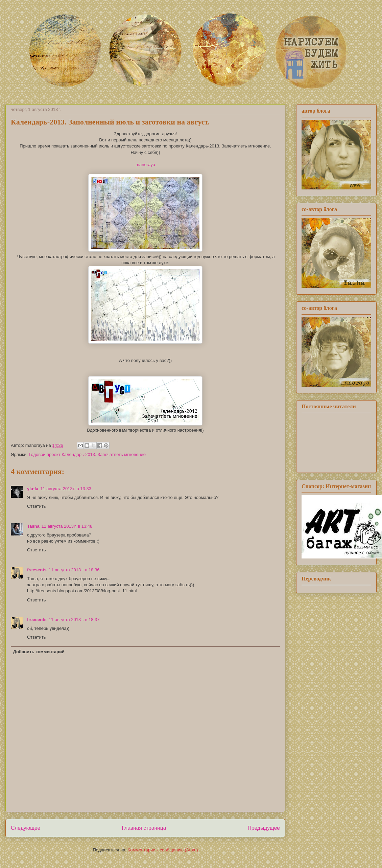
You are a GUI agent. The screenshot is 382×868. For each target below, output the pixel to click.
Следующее (26, 828)
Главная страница (144, 828)
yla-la (33, 489)
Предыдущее (264, 828)
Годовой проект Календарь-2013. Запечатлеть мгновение (87, 454)
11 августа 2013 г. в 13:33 (66, 489)
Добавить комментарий (39, 652)
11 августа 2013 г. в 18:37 (74, 620)
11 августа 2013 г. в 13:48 (67, 526)
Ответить (37, 506)
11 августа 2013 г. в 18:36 (74, 570)
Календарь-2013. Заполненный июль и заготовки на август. (110, 122)
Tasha (33, 526)
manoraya (145, 165)
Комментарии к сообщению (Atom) (163, 850)
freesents (37, 570)
